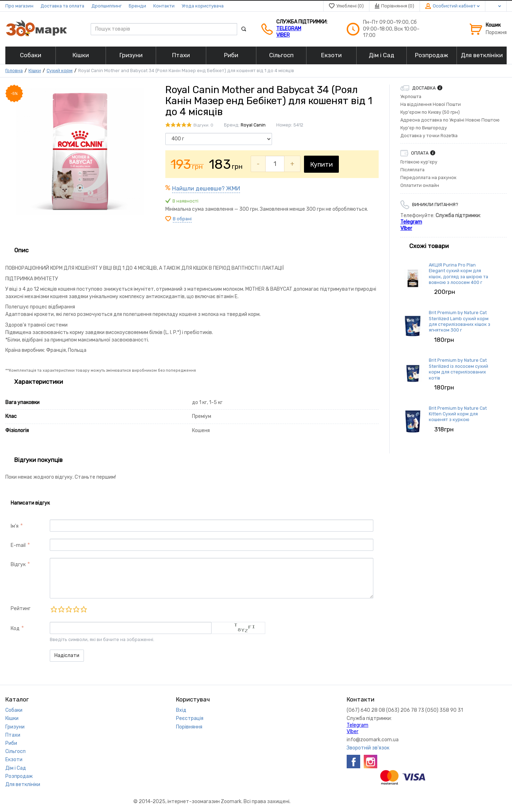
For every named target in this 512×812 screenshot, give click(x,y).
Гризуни (15, 727)
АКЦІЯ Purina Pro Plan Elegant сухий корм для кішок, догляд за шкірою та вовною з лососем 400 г (458, 274)
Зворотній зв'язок (368, 748)
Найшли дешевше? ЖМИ (206, 189)
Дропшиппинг (106, 6)
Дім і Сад (16, 768)
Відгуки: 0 (203, 125)
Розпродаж (19, 776)
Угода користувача (203, 6)
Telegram (289, 29)
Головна (14, 71)
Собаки (14, 710)
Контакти (164, 6)
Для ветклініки (23, 784)
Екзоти (14, 760)
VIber (283, 35)
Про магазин (19, 6)
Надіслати (67, 655)
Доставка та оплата (62, 6)
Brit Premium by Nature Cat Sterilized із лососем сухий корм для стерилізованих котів (458, 369)
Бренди (137, 6)
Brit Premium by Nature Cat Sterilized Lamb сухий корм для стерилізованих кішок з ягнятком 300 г (460, 321)
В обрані (182, 219)
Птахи (13, 735)
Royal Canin (253, 125)
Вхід (181, 710)
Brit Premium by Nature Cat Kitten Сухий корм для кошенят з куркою (458, 414)
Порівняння (189, 727)
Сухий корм (60, 71)
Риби (11, 743)
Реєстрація (190, 718)
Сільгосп (15, 751)
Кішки (35, 71)
